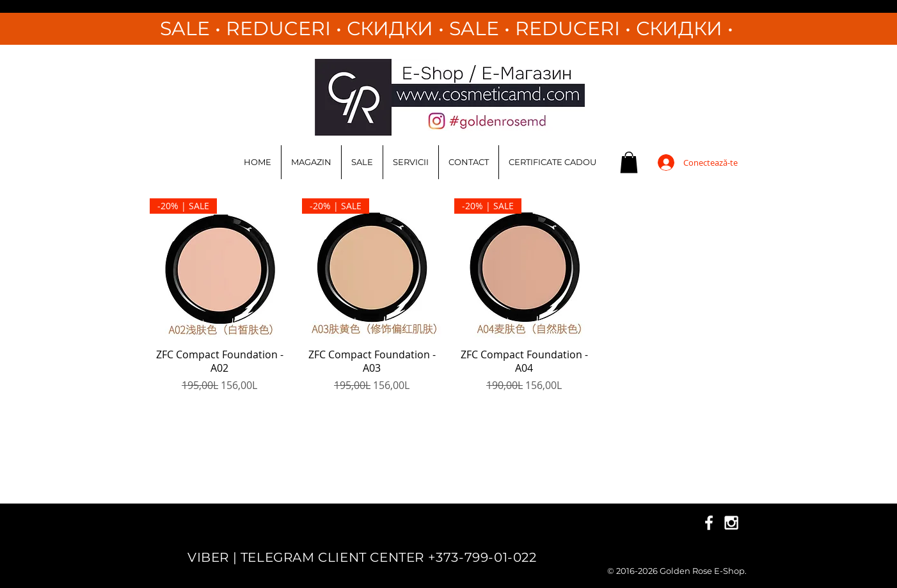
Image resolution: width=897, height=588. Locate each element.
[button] (629, 162)
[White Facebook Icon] (709, 523)
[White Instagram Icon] (731, 523)
